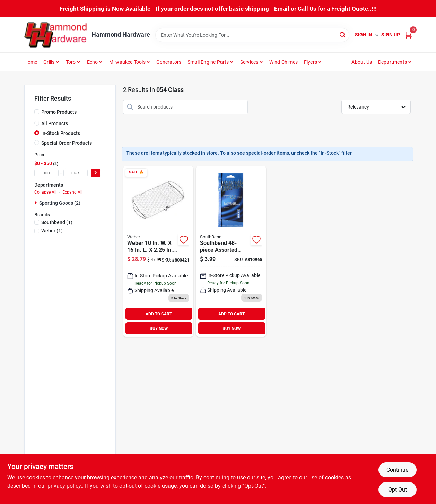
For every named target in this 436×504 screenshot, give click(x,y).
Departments (393, 62)
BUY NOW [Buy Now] (159, 328)
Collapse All (45, 192)
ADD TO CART (159, 314)
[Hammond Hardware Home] (55, 35)
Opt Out (398, 490)
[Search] (343, 35)
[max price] (76, 173)
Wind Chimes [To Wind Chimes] (284, 62)
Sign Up (391, 35)
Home (31, 62)
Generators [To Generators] (169, 62)
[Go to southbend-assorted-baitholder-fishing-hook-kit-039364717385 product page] (231, 251)
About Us (362, 62)
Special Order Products (67, 143)
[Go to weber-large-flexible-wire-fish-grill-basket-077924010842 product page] (158, 251)
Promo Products (59, 112)
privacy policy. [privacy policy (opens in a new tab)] (65, 486)
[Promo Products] (37, 112)
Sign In (364, 35)
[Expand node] (37, 203)
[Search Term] (252, 35)
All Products (55, 123)
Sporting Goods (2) (60, 203)
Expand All (72, 192)
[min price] (46, 173)
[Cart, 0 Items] (408, 35)
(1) (57, 222)
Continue (397, 470)
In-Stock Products (61, 133)
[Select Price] (96, 173)
